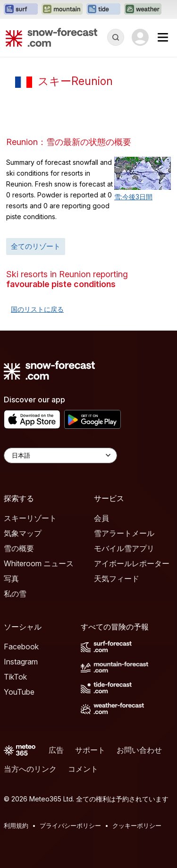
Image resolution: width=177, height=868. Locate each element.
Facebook (21, 647)
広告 (56, 750)
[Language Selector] (60, 455)
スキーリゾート (30, 518)
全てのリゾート (36, 246)
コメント (83, 769)
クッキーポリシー (137, 825)
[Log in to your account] (140, 37)
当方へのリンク (30, 769)
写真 (11, 579)
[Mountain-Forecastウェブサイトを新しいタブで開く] (62, 9)
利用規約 (16, 825)
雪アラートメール (124, 533)
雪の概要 (19, 548)
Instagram (21, 662)
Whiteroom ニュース (39, 563)
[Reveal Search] (116, 37)
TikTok (15, 677)
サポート (90, 750)
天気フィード (117, 579)
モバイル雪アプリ (124, 548)
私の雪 (15, 594)
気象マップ (23, 533)
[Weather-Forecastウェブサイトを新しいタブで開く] (143, 9)
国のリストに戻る (37, 309)
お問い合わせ (139, 750)
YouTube (19, 692)
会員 (101, 518)
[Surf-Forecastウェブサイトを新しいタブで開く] (21, 9)
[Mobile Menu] (163, 37)
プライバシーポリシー (70, 825)
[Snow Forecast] (51, 37)
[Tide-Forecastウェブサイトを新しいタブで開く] (103, 9)
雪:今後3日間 (133, 197)
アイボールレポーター (132, 563)
